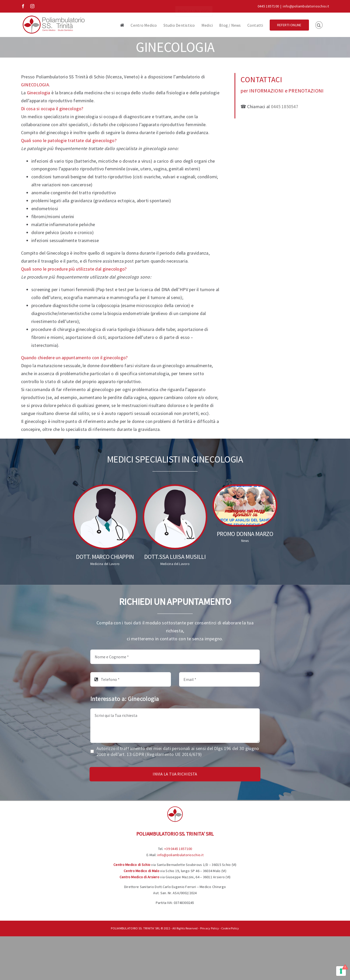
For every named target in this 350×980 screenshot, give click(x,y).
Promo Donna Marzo (245, 534)
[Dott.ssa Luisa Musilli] (175, 517)
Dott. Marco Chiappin (105, 557)
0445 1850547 (285, 107)
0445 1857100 (268, 6)
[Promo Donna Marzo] (245, 505)
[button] (319, 25)
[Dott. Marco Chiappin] (105, 517)
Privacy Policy (210, 928)
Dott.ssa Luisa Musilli (175, 557)
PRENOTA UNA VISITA (194, 6)
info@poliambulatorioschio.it (306, 6)
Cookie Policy (230, 928)
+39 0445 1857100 (178, 849)
